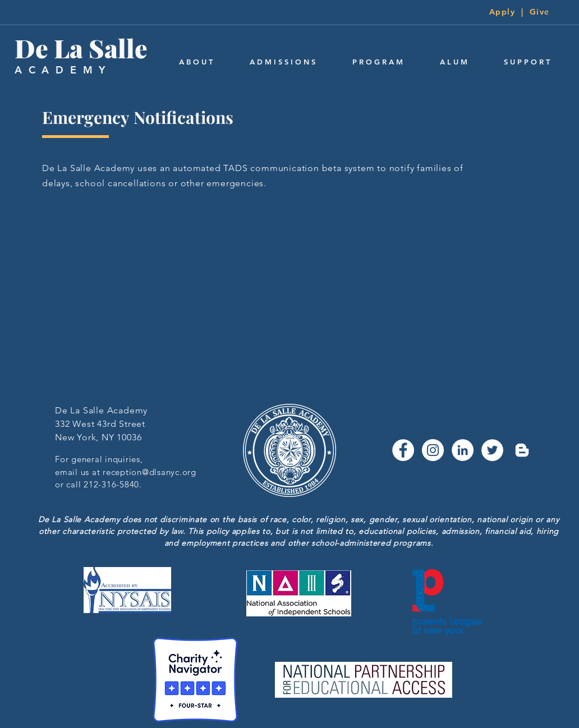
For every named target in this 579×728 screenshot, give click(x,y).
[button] (196, 62)
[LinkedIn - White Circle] (463, 450)
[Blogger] (522, 450)
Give (540, 12)
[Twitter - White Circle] (492, 450)
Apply (502, 12)
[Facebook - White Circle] (403, 450)
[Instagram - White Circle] (433, 450)
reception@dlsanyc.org (150, 472)
